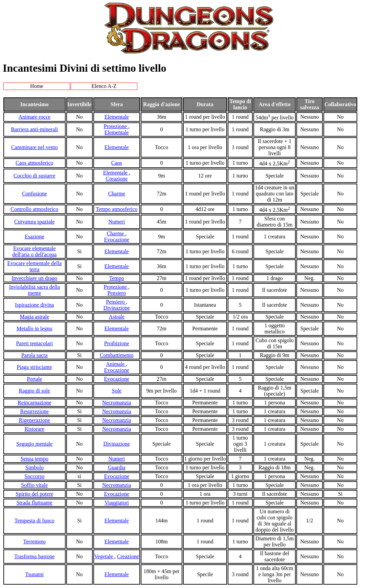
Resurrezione (35, 411)
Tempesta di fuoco (35, 521)
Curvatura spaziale (35, 222)
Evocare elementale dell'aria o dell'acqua (34, 251)
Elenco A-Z (104, 86)
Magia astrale (34, 317)
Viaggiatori (117, 503)
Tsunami (34, 574)
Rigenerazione (35, 420)
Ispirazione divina (34, 305)
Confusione (35, 194)
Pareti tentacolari (34, 343)
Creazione (117, 179)
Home (37, 86)
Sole (116, 391)
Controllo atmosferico (34, 209)
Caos (117, 163)
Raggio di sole (35, 391)
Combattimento (117, 355)
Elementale (117, 117)
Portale (34, 379)
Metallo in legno (35, 328)
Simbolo (35, 467)
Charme (117, 194)
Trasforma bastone (34, 556)
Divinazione (117, 308)
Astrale (117, 317)
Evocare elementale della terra (34, 266)
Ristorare (34, 429)
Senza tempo (35, 459)
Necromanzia (117, 403)
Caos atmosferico (35, 163)
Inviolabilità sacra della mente (35, 290)
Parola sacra (35, 355)
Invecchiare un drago (34, 278)
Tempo (117, 278)
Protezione (116, 126)
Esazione (35, 237)
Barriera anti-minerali (34, 129)
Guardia (117, 467)
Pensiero (117, 293)
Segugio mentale (34, 444)
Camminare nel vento (35, 147)
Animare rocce (34, 117)
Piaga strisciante (35, 367)
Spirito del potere (34, 494)
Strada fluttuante (35, 503)
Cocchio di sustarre (35, 176)
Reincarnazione (35, 403)
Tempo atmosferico (117, 209)
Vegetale (104, 556)
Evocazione (117, 240)
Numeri (117, 222)
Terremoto (35, 542)
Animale (116, 364)
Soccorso (34, 476)
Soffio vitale (34, 485)
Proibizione (117, 343)
